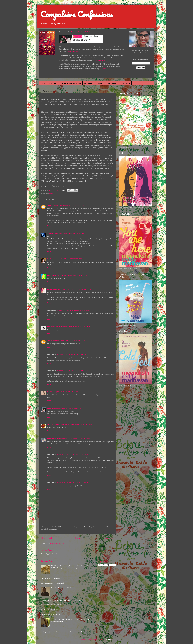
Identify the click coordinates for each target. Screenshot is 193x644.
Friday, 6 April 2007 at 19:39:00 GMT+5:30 (79, 424)
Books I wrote (111, 83)
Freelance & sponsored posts (70, 83)
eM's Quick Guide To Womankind (52, 583)
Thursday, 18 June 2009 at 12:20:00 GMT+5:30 (72, 482)
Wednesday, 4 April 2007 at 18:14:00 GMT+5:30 (74, 289)
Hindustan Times (74, 51)
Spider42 (50, 233)
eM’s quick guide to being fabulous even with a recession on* (62, 632)
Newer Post (47, 538)
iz (48, 259)
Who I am (52, 83)
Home (43, 83)
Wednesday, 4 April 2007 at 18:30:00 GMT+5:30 (73, 310)
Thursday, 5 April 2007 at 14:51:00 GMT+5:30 (72, 371)
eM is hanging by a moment (50, 578)
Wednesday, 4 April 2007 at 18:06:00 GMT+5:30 (76, 275)
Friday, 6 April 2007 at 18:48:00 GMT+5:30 (67, 408)
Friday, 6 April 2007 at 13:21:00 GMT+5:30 (64, 392)
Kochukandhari (53, 326)
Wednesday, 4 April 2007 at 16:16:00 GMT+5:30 (65, 259)
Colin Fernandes (53, 275)
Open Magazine (100, 60)
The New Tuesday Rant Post (51, 610)
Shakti (51, 194)
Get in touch (89, 83)
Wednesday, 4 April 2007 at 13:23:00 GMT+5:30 (68, 205)
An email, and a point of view (51, 615)
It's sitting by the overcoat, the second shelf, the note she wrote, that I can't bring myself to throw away (72, 567)
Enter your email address (141, 59)
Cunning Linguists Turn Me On (52, 605)
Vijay (49, 205)
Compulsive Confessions (77, 14)
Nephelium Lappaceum (55, 424)
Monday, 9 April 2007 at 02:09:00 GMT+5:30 (77, 438)
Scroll (104, 69)
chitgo (49, 408)
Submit (100, 83)
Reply (49, 226)
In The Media (125, 83)
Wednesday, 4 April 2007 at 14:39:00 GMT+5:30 (71, 233)
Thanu (49, 340)
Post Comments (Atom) (58, 543)
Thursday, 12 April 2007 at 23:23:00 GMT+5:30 (72, 455)
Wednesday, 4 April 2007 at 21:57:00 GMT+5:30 (76, 326)
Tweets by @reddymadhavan (51, 554)
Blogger (109, 639)
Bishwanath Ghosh (54, 438)
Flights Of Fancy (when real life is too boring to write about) (61, 600)
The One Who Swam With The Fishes (84, 32)
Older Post (109, 538)
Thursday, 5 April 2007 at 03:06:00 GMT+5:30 (72, 354)
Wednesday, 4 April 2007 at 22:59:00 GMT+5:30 (69, 340)
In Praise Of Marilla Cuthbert (61, 588)
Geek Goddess (52, 289)
